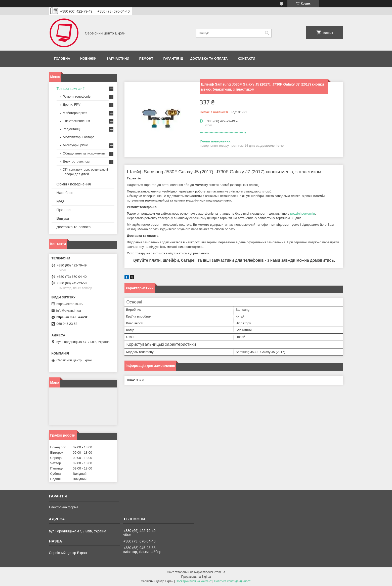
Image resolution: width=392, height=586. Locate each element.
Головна (62, 58)
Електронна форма (64, 507)
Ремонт (146, 58)
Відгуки (63, 218)
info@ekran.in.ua (69, 311)
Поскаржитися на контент (194, 581)
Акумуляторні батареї (79, 137)
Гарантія (171, 58)
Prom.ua (219, 572)
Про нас (64, 210)
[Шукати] (267, 33)
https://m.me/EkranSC (73, 317)
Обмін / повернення (74, 184)
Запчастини (118, 58)
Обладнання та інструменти (84, 153)
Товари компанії (71, 88)
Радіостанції (72, 129)
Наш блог (65, 193)
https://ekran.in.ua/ (70, 304)
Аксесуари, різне (76, 145)
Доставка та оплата (209, 58)
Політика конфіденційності (233, 581)
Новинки (88, 58)
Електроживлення (76, 121)
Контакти (246, 58)
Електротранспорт (77, 161)
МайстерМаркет (75, 113)
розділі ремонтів (302, 213)
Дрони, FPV (72, 105)
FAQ (60, 201)
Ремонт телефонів (77, 96)
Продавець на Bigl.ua (196, 577)
